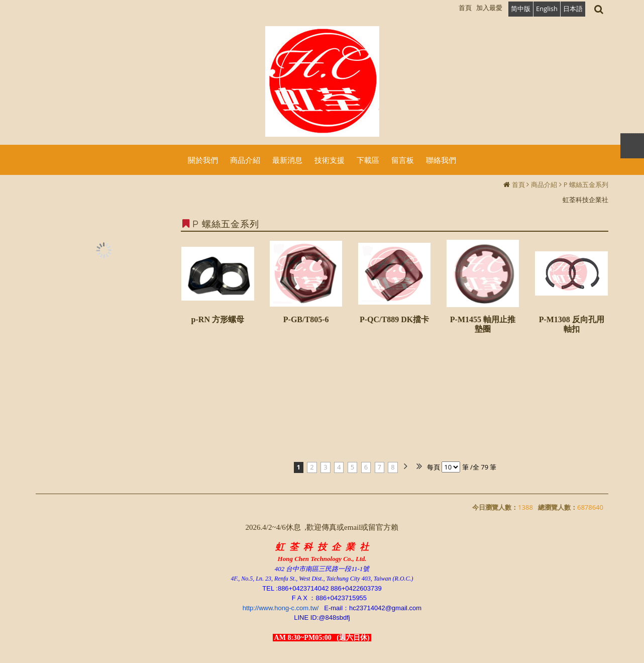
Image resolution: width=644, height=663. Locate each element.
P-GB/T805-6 (306, 319)
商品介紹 (544, 184)
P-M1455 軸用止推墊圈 (483, 324)
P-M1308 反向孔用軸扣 (572, 324)
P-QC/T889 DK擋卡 (394, 319)
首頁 (518, 184)
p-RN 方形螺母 (218, 319)
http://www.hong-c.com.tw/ (281, 608)
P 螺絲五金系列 (586, 184)
